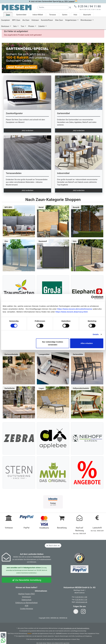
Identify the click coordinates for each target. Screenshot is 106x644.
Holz (75, 15)
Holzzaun (35, 20)
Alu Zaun (26, 20)
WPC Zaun (16, 20)
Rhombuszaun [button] (86, 20)
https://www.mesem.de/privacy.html (71, 312)
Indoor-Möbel (38, 15)
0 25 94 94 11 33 (81, 600)
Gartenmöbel (21, 15)
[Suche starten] (70, 8)
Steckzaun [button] (5, 26)
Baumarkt (87, 15)
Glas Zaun (59, 20)
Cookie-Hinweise (26, 609)
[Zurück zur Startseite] (17, 7)
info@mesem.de (81, 602)
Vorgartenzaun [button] (71, 20)
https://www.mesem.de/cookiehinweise (75, 309)
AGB (26, 606)
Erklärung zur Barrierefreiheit (27, 603)
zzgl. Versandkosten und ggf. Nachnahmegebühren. (75, 628)
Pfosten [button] (31, 26)
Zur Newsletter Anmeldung (27, 580)
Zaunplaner (5, 20)
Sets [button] (15, 26)
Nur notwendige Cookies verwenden (53, 343)
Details (96, 334)
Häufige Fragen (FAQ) (26, 594)
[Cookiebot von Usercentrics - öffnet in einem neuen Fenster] (93, 298)
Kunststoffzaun (47, 20)
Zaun (8, 15)
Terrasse (52, 15)
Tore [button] (23, 26)
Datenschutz (27, 600)
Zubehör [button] (42, 26)
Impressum (27, 597)
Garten (65, 15)
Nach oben (53, 546)
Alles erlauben (87, 343)
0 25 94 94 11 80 (81, 597)
